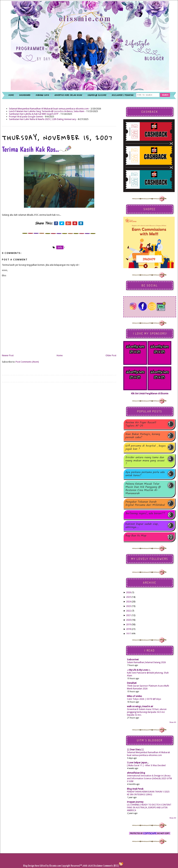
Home (60, 355)
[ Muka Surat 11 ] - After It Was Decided (146, 765)
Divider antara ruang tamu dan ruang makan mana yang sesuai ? (145, 461)
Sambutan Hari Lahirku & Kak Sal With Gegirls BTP (34, 114)
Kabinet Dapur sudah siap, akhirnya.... (142, 526)
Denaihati (132, 683)
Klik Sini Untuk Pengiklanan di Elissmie (150, 393)
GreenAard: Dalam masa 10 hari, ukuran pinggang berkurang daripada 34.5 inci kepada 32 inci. (147, 712)
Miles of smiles (134, 696)
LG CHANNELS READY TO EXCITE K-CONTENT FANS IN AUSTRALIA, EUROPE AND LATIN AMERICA (149, 808)
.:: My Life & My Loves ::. (139, 670)
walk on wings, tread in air (140, 706)
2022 (129, 611)
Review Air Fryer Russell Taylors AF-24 (141, 424)
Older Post (111, 355)
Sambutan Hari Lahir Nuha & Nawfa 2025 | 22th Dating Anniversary (42, 119)
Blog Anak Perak (135, 789)
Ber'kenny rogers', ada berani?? (145, 514)
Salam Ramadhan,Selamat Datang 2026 (146, 662)
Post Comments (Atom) (27, 362)
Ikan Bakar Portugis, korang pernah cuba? (143, 436)
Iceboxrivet (133, 660)
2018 (129, 629)
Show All (173, 722)
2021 (129, 615)
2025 (129, 597)
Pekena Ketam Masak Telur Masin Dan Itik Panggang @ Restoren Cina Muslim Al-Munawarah (143, 489)
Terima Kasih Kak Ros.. (37, 149)
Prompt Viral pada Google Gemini (26, 117)
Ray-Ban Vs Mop (136, 536)
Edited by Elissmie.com (50, 866)
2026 (129, 592)
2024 (129, 602)
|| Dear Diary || (135, 750)
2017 (129, 634)
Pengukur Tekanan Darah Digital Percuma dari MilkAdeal (145, 503)
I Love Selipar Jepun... (138, 763)
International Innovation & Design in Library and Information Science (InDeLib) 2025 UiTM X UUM (149, 779)
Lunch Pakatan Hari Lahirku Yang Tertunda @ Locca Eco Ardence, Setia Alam (47, 111)
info (60, 247)
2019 (129, 624)
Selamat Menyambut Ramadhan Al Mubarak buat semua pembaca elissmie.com (49, 109)
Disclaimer (98, 866)
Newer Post (8, 355)
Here (37, 866)
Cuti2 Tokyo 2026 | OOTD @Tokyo (144, 699)
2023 (129, 606)
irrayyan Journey (135, 802)
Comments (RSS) (111, 866)
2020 (129, 620)
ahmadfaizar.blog (136, 773)
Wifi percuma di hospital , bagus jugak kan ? (146, 447)
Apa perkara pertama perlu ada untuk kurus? (145, 474)
